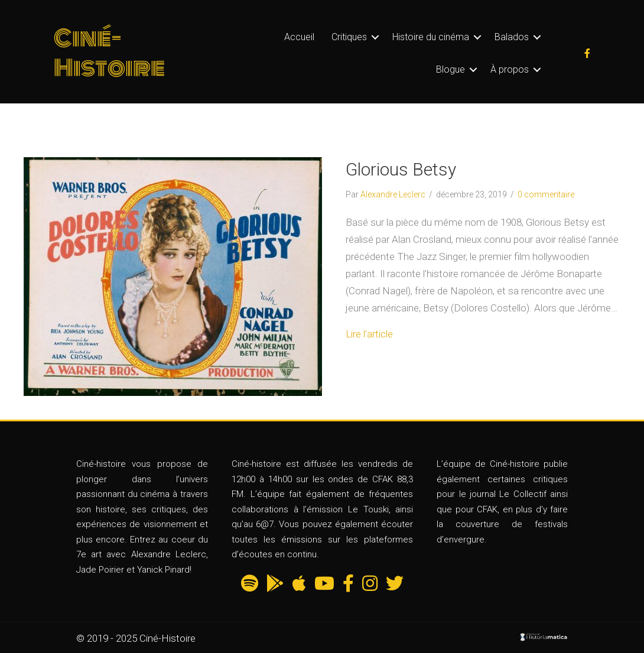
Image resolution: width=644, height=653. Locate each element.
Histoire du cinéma (431, 37)
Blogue (451, 69)
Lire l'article (369, 334)
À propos (510, 69)
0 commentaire (546, 194)
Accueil (299, 37)
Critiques (349, 37)
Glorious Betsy (401, 169)
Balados (512, 37)
